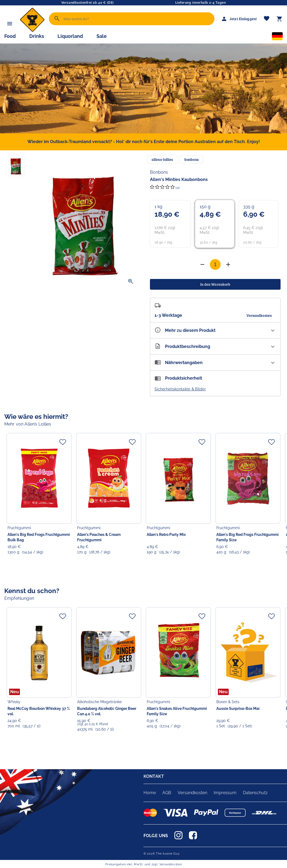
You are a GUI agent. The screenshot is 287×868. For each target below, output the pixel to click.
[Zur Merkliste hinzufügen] (63, 442)
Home (150, 793)
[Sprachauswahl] (277, 37)
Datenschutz (255, 793)
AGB (167, 793)
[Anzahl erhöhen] (202, 264)
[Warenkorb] (279, 19)
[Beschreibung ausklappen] (215, 346)
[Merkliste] (267, 19)
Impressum (225, 793)
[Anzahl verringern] (228, 264)
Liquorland (70, 36)
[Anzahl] (215, 264)
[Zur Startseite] (32, 31)
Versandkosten (192, 793)
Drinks (37, 36)
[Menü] (10, 24)
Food (10, 36)
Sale (102, 36)
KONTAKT (154, 776)
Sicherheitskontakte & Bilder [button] (180, 389)
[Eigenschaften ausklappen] (215, 330)
